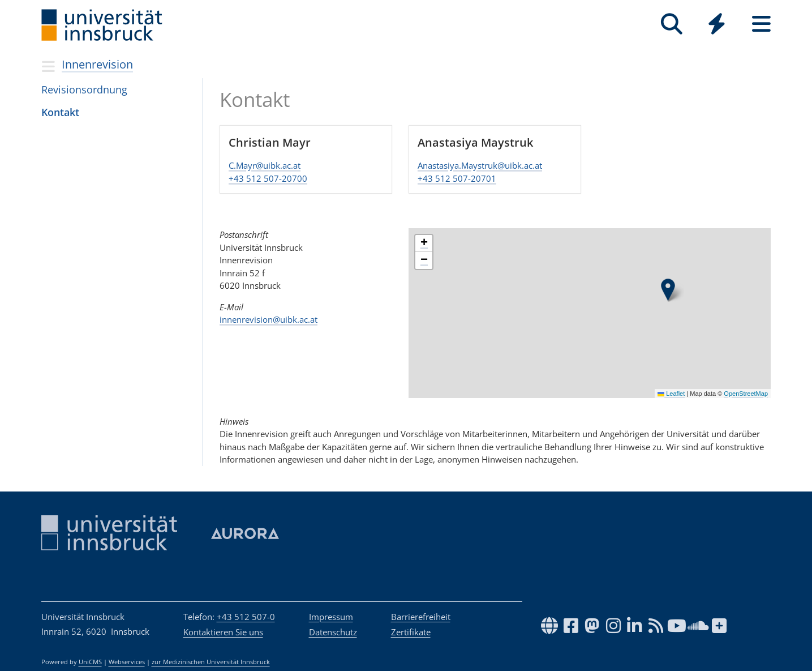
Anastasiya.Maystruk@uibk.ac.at (480, 166)
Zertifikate (411, 632)
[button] (668, 290)
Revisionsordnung (84, 89)
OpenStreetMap (746, 393)
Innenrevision (97, 64)
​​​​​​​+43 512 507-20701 (457, 178)
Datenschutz (333, 632)
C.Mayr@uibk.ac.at (265, 166)
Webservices (127, 662)
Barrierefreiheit (421, 617)
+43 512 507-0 (246, 617)
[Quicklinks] (717, 24)
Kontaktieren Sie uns (223, 632)
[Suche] (672, 24)
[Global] (717, 25)
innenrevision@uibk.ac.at (268, 319)
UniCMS (90, 662)
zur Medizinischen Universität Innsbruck (211, 662)
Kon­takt (60, 112)
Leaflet (672, 393)
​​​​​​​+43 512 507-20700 (268, 178)
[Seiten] (761, 24)
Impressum (331, 617)
